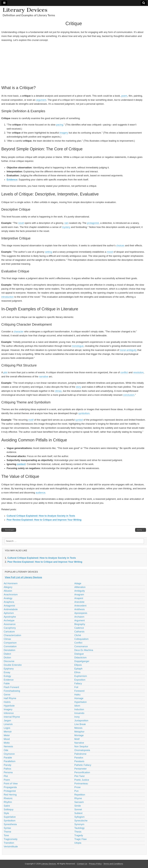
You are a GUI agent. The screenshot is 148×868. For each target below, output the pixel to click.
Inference (9, 713)
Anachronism (11, 595)
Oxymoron (9, 754)
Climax (7, 639)
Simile (78, 806)
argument (41, 100)
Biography (80, 624)
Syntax (7, 828)
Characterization (12, 635)
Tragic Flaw (81, 839)
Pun (77, 791)
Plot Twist (80, 776)
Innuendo (79, 713)
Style (6, 813)
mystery (66, 227)
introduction (8, 297)
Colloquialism (82, 639)
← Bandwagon (9, 530)
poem (124, 96)
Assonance (10, 624)
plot (5, 372)
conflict (124, 372)
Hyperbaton (81, 702)
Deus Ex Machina (84, 650)
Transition (9, 843)
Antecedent (80, 606)
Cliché (78, 635)
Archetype (9, 620)
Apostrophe (10, 617)
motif (31, 420)
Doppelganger (82, 661)
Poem (7, 780)
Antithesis (80, 609)
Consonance (81, 646)
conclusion (129, 395)
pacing (60, 125)
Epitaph (78, 669)
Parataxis (79, 761)
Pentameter (81, 769)
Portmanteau (81, 784)
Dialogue (79, 654)
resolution (138, 372)
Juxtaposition (81, 721)
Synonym (79, 824)
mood (110, 252)
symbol (79, 420)
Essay (7, 672)
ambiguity (131, 350)
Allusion (8, 591)
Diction (7, 658)
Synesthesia (10, 824)
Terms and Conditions (113, 864)
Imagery (8, 709)
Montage (79, 735)
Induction (79, 709)
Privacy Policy (95, 864)
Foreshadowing (12, 691)
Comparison (10, 643)
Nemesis (8, 746)
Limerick (8, 724)
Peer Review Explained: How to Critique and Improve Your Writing (44, 520)
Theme (7, 832)
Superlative (10, 817)
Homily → (141, 530)
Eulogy (7, 676)
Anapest (79, 598)
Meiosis (78, 728)
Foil (76, 687)
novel (21, 223)
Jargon (7, 721)
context (21, 464)
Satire (7, 806)
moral (123, 350)
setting (49, 252)
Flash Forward (11, 687)
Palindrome (80, 754)
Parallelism (10, 761)
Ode (6, 750)
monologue (78, 346)
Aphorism (9, 613)
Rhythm (8, 802)
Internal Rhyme (12, 717)
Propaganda (10, 787)
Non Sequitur (81, 746)
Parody (8, 765)
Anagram (79, 595)
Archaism (79, 617)
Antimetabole (11, 609)
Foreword (79, 691)
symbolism (84, 413)
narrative (44, 377)
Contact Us (82, 864)
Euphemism (81, 676)
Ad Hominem (11, 583)
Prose (78, 787)
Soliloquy (9, 809)
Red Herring (10, 795)
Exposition (80, 680)
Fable (7, 683)
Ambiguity (80, 591)
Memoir (8, 732)
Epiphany (9, 669)
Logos (7, 728)
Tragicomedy (11, 839)
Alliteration (80, 587)
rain (66, 223)
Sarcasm (79, 802)
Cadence (79, 628)
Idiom (77, 706)
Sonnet (78, 809)
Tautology (80, 828)
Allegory (8, 587)
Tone (6, 835)
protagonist (93, 223)
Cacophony (10, 628)
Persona (8, 772)
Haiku (77, 695)
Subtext (78, 813)
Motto (7, 743)
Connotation (10, 646)
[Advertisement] (74, 63)
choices (120, 246)
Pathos (7, 769)
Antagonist (9, 606)
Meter (7, 735)
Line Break (80, 724)
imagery (64, 133)
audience (40, 493)
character (19, 332)
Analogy (8, 598)
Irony (77, 717)
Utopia (78, 843)
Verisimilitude (11, 847)
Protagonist (10, 791)
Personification (82, 772)
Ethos (77, 672)
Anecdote (79, 602)
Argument (80, 620)
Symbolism (10, 821)
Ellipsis (78, 665)
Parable (8, 758)
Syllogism (80, 817)
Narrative (79, 743)
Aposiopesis (81, 613)
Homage (79, 698)
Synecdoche (81, 821)
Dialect (7, 654)
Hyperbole (9, 706)
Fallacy (78, 683)
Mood (7, 739)
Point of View (11, 784)
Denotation (9, 650)
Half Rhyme (10, 698)
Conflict (78, 643)
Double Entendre (13, 665)
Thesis (78, 832)
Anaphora (9, 602)
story (78, 387)
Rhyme (78, 798)
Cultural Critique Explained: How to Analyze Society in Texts (41, 516)
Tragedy (79, 835)
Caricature (9, 632)
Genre (7, 695)
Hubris (7, 702)
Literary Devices (25, 10)
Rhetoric (8, 798)
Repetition (80, 795)
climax (58, 391)
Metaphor (79, 732)
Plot (6, 776)
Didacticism (81, 658)
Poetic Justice (82, 780)
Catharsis (79, 632)
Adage (78, 583)
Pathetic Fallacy (83, 765)
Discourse (9, 661)
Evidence (12, 180)
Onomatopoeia (82, 750)
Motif (77, 739)
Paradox (79, 758)
